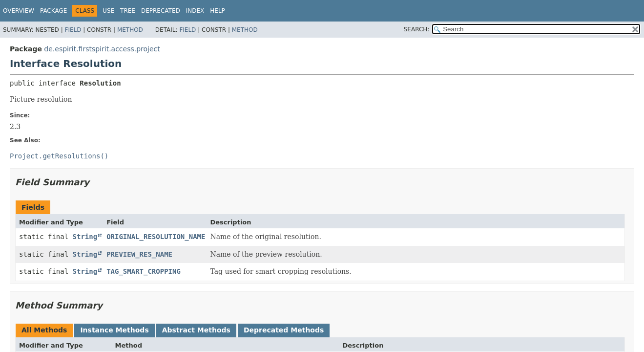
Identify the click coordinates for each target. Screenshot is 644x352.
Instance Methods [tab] (114, 330)
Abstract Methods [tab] (196, 330)
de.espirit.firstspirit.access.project (102, 49)
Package (53, 11)
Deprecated (161, 11)
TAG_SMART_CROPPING (144, 271)
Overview (19, 11)
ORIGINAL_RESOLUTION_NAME (156, 237)
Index (195, 11)
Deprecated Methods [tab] (284, 330)
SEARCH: (417, 29)
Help (218, 11)
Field (73, 30)
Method (130, 30)
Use (108, 11)
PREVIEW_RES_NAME (139, 254)
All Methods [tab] (44, 330)
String (85, 237)
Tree (128, 11)
